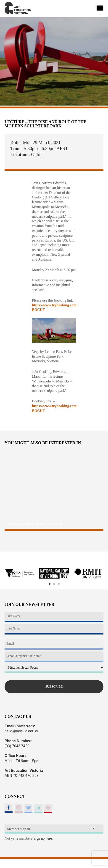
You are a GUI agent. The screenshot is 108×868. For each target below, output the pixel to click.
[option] (20, 573)
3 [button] (59, 584)
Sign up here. (43, 838)
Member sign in (18, 829)
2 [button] (54, 584)
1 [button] (50, 584)
